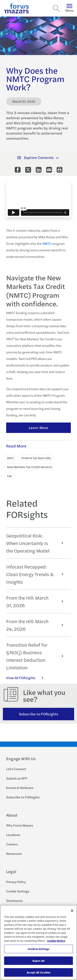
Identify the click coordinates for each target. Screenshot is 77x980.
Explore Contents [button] (35, 157)
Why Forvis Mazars (20, 825)
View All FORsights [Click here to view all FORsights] (27, 678)
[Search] (56, 8)
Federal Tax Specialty (36, 458)
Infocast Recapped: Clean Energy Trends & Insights (37, 574)
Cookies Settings (38, 949)
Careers (12, 844)
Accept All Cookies (38, 972)
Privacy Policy (16, 882)
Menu (70, 8)
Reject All (38, 961)
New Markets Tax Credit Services (30, 467)
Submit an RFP (17, 778)
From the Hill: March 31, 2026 (37, 601)
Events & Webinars (20, 788)
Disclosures (14, 901)
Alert (10, 458)
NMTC (47, 243)
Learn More (38, 428)
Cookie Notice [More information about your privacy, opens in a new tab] (56, 941)
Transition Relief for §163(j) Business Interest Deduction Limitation (37, 656)
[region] (38, 942)
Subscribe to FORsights (38, 714)
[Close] (72, 911)
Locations (13, 835)
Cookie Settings (18, 891)
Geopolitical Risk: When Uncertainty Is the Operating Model (37, 543)
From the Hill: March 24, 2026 (37, 625)
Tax (9, 476)
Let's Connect (16, 769)
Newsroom (14, 854)
